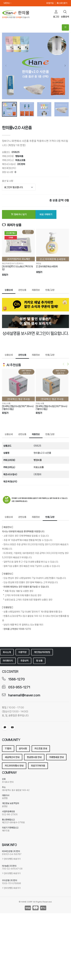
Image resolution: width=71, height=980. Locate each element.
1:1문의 (8, 748)
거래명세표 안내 (56, 757)
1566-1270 (16, 679)
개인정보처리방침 (42, 652)
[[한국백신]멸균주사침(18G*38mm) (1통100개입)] (18, 384)
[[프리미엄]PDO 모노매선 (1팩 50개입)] (18, 245)
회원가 (5, 274)
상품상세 (9, 290)
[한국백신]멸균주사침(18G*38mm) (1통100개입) (18, 407)
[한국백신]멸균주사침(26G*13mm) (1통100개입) (51, 407)
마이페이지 (8, 660)
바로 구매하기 (46, 214)
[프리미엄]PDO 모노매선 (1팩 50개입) (17, 267)
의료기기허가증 (38, 765)
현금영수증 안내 (34, 757)
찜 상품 (39, 660)
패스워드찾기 (62, 3)
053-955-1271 (19, 687)
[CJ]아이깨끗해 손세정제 (47, 266)
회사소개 (7, 652)
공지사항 (23, 748)
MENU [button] (8, 3)
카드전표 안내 (41, 748)
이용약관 (22, 652)
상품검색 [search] (65, 14)
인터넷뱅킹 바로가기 (12, 858)
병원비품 (19, 156)
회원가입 (50, 3)
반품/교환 (50, 290)
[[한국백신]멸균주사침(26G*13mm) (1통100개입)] (52, 384)
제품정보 (36, 290)
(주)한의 (21, 164)
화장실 (39, 263)
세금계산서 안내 (12, 757)
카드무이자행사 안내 (14, 765)
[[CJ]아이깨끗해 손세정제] (53, 245)
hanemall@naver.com (24, 695)
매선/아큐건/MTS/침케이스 (13, 263)
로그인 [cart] (56, 14)
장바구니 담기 (19, 214)
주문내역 (24, 660)
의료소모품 (20, 160)
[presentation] (6, 66)
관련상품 (22, 290)
